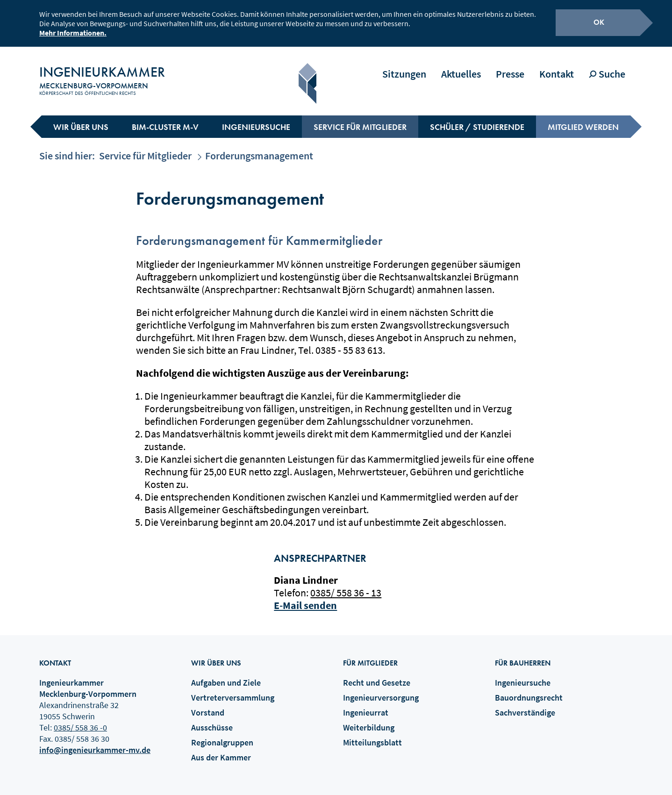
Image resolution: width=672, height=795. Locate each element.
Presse (510, 67)
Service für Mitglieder (360, 120)
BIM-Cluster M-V (165, 120)
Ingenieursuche (256, 120)
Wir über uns (81, 120)
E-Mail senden (305, 599)
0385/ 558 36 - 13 (346, 586)
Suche (607, 67)
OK (599, 21)
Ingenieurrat (366, 706)
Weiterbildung (369, 721)
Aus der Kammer (221, 751)
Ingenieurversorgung (381, 691)
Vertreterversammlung (233, 691)
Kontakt (557, 67)
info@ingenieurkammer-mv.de (95, 743)
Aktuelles (461, 67)
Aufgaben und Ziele (226, 676)
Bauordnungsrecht (529, 691)
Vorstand (208, 706)
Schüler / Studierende (477, 120)
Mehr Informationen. (73, 31)
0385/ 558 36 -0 (80, 721)
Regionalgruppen (222, 736)
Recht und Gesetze (377, 676)
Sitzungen (404, 67)
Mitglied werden (583, 120)
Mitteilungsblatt (372, 736)
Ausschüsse (212, 721)
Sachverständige (525, 706)
